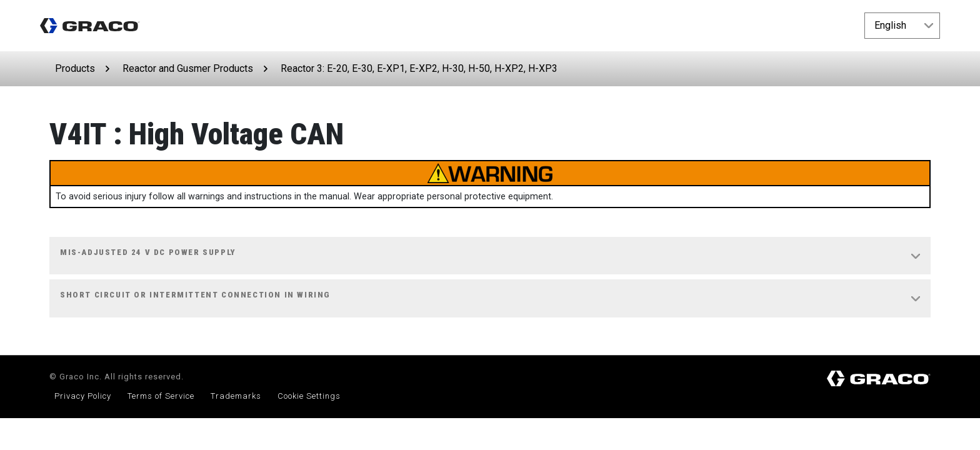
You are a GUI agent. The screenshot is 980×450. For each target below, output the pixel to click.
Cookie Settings (309, 396)
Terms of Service (161, 396)
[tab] (490, 256)
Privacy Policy (83, 396)
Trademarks (236, 396)
